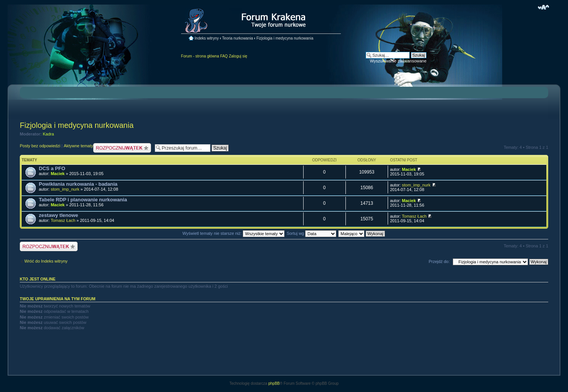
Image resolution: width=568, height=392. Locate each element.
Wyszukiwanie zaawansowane (398, 61)
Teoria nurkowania (238, 38)
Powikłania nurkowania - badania (78, 184)
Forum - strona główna (200, 56)
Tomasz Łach (63, 220)
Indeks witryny (207, 38)
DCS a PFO (52, 168)
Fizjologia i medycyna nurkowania (285, 38)
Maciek (58, 174)
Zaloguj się (238, 56)
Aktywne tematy (78, 146)
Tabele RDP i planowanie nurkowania (83, 200)
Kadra (49, 134)
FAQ (224, 56)
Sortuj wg (311, 233)
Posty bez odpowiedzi (40, 146)
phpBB (274, 383)
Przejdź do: (439, 261)
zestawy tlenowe (58, 215)
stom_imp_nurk (65, 189)
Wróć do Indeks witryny (46, 261)
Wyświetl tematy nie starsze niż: (233, 233)
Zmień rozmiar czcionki (543, 7)
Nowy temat (122, 148)
